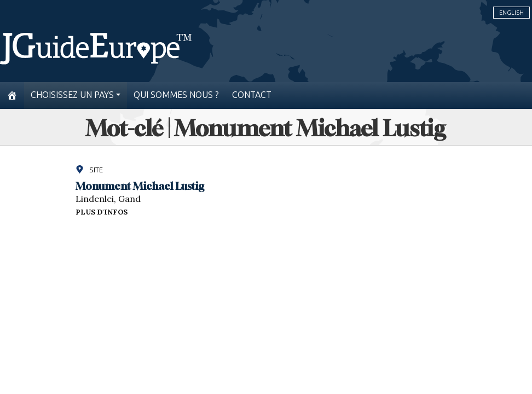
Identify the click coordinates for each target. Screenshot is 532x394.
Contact (252, 95)
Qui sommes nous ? (176, 95)
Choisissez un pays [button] (72, 95)
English (511, 13)
